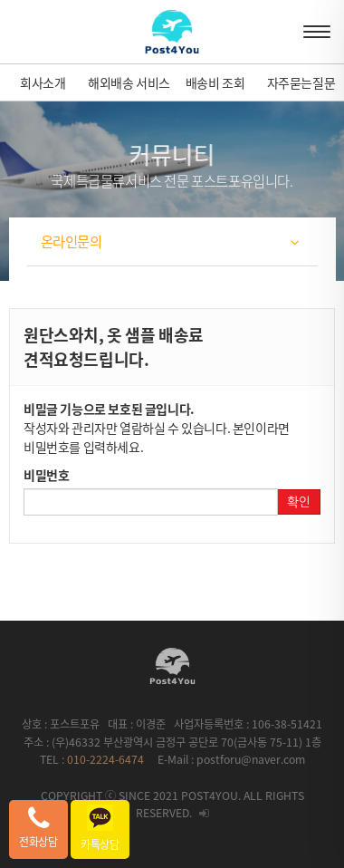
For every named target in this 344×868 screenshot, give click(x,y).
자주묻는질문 (301, 82)
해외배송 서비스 (129, 82)
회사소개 (43, 82)
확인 (299, 502)
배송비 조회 (215, 82)
